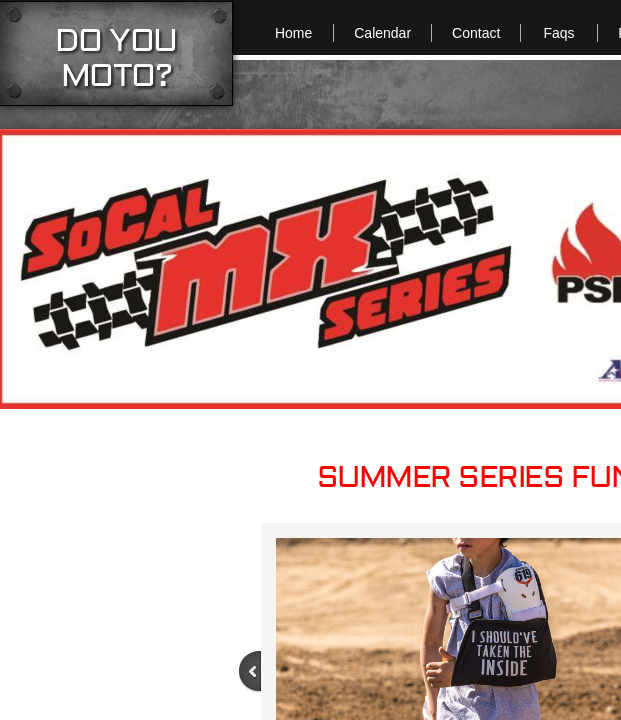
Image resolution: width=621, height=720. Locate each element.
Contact (476, 33)
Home (293, 33)
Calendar (382, 33)
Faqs (558, 33)
